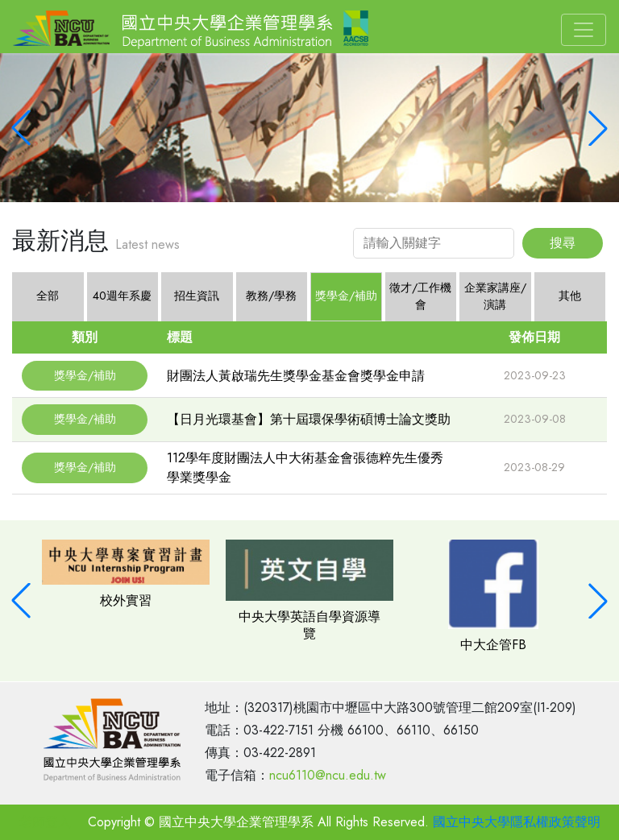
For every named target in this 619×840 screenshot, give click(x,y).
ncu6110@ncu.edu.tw (328, 775)
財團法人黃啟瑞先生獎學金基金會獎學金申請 (296, 376)
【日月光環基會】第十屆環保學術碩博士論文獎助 (309, 419)
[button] (21, 128)
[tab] (123, 297)
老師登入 (45, 822)
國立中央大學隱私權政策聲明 (517, 822)
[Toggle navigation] (584, 30)
